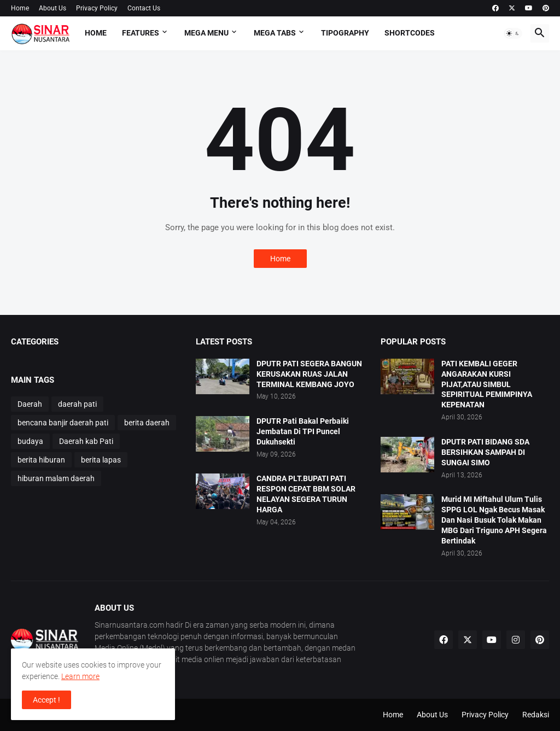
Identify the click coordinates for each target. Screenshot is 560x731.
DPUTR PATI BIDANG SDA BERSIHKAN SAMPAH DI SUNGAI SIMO (485, 452)
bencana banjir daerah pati (63, 423)
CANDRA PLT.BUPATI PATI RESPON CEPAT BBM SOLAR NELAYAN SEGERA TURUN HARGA (306, 494)
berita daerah (147, 423)
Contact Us (144, 8)
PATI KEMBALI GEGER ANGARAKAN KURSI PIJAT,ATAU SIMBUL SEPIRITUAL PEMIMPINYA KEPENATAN (487, 384)
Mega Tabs (275, 33)
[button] (513, 33)
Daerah (30, 404)
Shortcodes (410, 33)
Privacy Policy (97, 8)
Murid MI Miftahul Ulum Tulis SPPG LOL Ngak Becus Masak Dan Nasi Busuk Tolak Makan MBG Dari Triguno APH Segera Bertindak (494, 520)
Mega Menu (206, 33)
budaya (30, 441)
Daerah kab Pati (86, 441)
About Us (52, 8)
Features (141, 33)
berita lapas (101, 460)
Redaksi (536, 715)
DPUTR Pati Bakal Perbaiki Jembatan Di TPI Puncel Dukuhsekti (303, 431)
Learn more (80, 676)
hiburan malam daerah (56, 478)
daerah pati (77, 404)
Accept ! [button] (46, 700)
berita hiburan (41, 460)
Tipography (345, 33)
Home (20, 8)
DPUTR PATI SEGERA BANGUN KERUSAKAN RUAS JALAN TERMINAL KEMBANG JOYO (309, 374)
